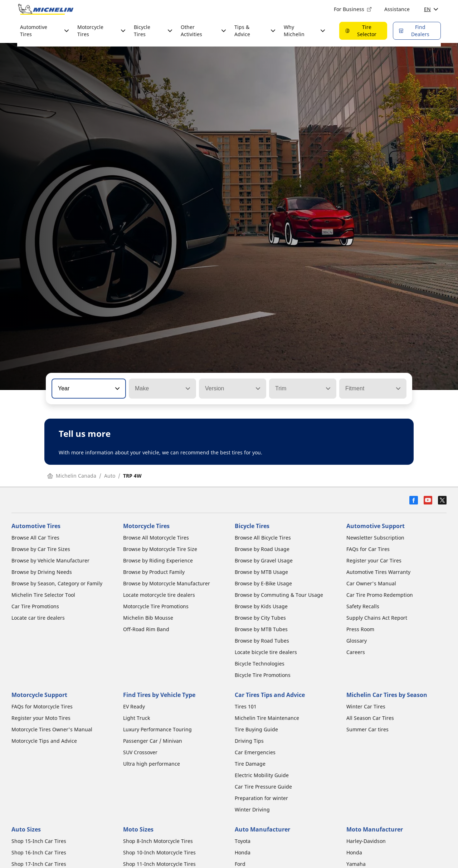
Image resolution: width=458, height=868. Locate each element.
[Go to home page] (46, 9)
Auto (110, 476)
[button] (117, 389)
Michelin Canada (72, 476)
